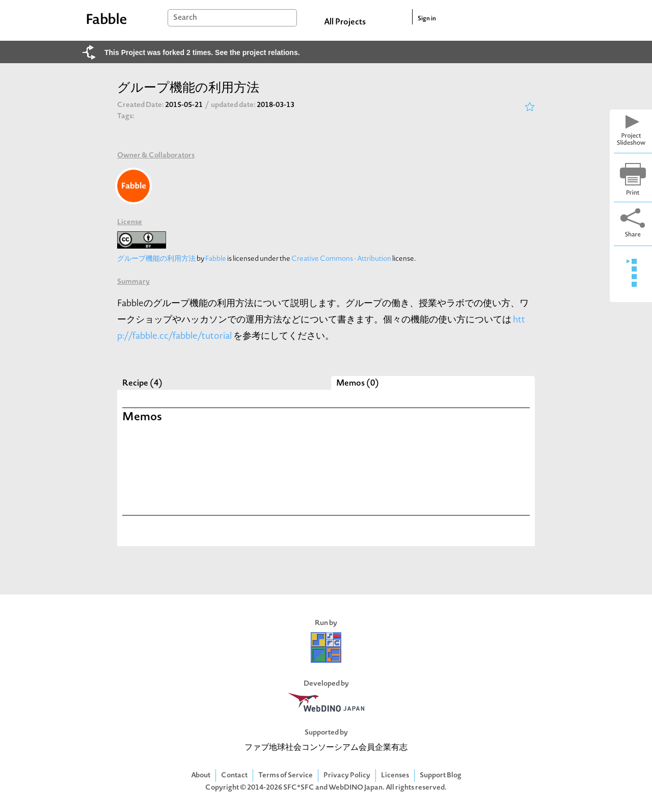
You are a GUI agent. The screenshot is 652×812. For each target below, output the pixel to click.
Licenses (395, 776)
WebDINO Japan (356, 788)
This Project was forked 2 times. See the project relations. (202, 52)
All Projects (345, 22)
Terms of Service (286, 776)
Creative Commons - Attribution (341, 259)
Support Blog (441, 776)
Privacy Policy (347, 776)
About (201, 776)
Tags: (126, 116)
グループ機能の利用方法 (156, 259)
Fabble (216, 259)
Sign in (427, 19)
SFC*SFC (299, 788)
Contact (234, 776)
